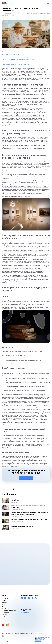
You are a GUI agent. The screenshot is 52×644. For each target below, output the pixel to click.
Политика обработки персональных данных (12, 642)
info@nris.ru (27, 613)
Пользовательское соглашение (30, 642)
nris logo (5, 3)
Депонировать (26, 478)
